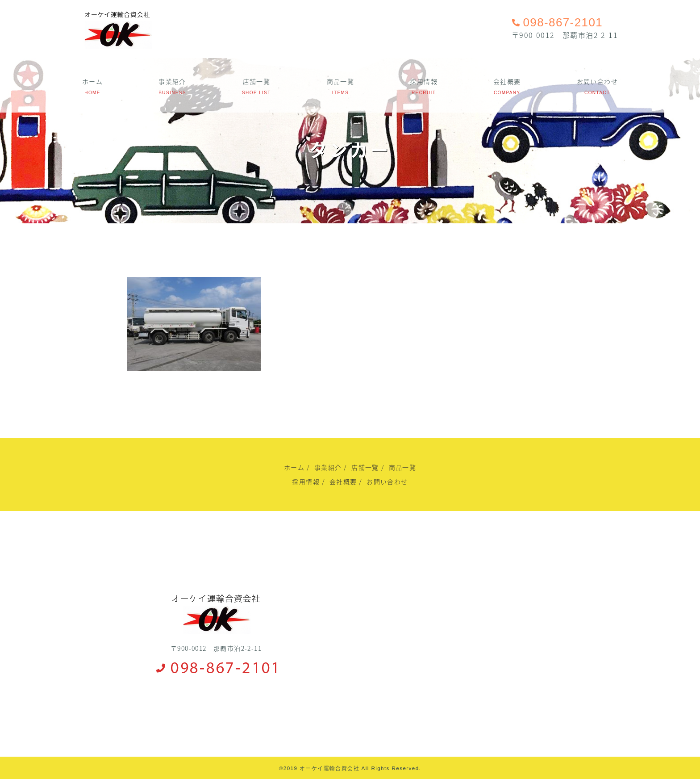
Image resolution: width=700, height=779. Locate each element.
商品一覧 (341, 81)
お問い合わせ (597, 81)
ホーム (92, 81)
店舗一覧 (257, 81)
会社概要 (507, 81)
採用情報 (424, 81)
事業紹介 (172, 81)
